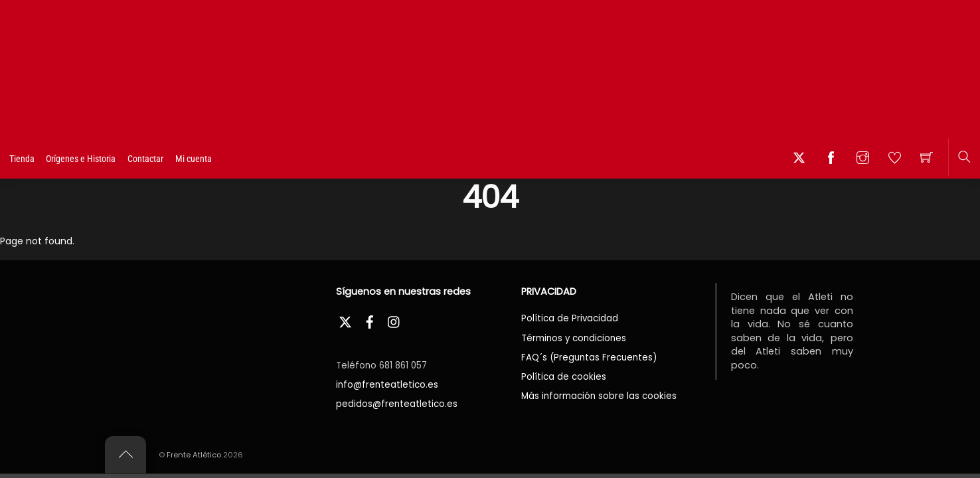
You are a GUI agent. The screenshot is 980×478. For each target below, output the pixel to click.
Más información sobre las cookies (599, 396)
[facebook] (370, 320)
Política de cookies (564, 377)
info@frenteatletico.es (387, 385)
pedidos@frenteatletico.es (397, 404)
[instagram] (394, 320)
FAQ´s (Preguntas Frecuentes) (589, 358)
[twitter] (345, 320)
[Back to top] (125, 455)
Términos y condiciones (574, 338)
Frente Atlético (194, 455)
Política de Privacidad (570, 318)
